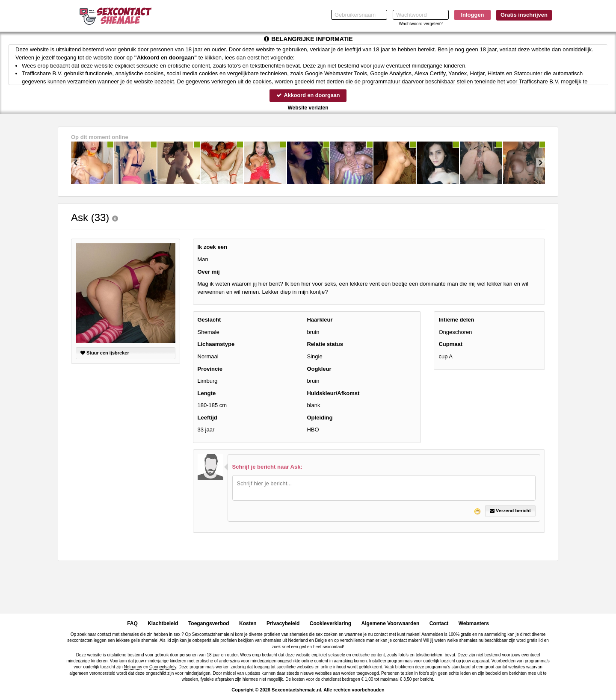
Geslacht (209, 320)
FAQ (132, 623)
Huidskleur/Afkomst (333, 393)
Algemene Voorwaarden (390, 623)
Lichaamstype (216, 344)
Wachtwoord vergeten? (421, 24)
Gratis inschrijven (524, 15)
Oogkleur (319, 369)
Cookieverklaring (330, 623)
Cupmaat (450, 344)
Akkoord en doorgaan (308, 95)
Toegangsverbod (209, 623)
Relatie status (325, 344)
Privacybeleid (283, 623)
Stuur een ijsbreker (105, 353)
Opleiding (320, 418)
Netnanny (133, 667)
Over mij (209, 272)
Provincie (210, 369)
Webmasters (474, 623)
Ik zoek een (212, 247)
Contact (439, 623)
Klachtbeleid (163, 623)
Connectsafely (163, 667)
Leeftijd (207, 418)
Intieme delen (456, 320)
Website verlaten (308, 108)
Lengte (207, 393)
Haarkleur (320, 320)
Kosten (248, 623)
